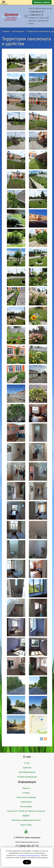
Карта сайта (26, 825)
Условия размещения (27, 777)
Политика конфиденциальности (26, 820)
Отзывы (26, 793)
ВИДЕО (26, 816)
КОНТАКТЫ (26, 802)
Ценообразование (27, 772)
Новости (26, 788)
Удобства (27, 768)
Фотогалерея (26, 807)
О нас (27, 763)
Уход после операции (26, 797)
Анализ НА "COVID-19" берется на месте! (26, 811)
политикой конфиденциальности (29, 855)
